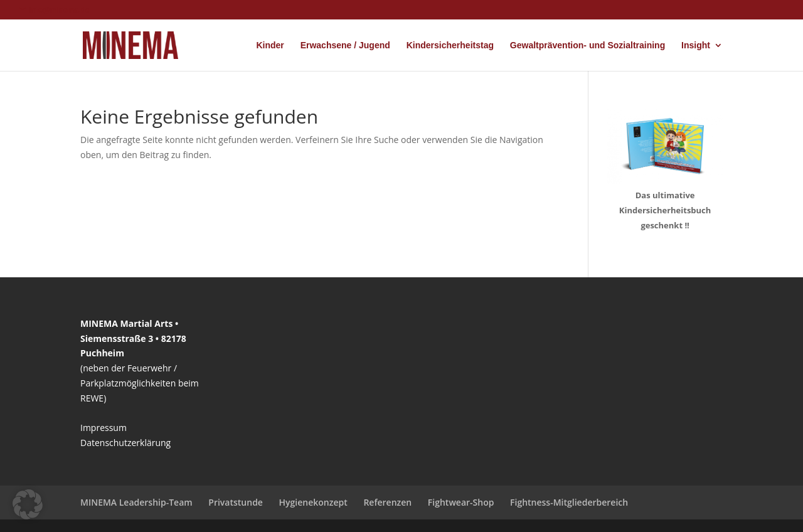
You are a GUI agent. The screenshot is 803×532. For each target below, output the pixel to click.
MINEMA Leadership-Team (136, 502)
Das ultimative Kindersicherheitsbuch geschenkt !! (665, 210)
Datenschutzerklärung (125, 443)
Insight (696, 45)
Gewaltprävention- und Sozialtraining (588, 45)
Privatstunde (236, 502)
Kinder (270, 45)
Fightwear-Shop (461, 502)
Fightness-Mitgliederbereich (569, 502)
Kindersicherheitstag (450, 45)
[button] (28, 504)
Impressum (104, 428)
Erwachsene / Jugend (345, 45)
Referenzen (387, 502)
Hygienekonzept (313, 502)
